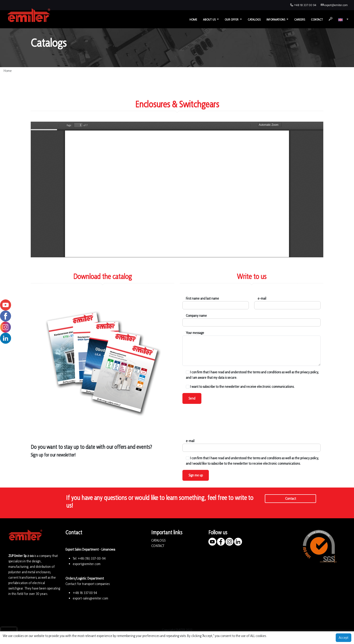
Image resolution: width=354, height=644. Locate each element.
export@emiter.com (336, 5)
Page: (69, 125)
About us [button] (210, 20)
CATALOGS (158, 540)
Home (193, 20)
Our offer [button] (232, 20)
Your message (195, 333)
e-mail (262, 298)
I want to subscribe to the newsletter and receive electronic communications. (240, 387)
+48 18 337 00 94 (305, 5)
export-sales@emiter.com (90, 598)
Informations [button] (276, 20)
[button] (343, 20)
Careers (300, 20)
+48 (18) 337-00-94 (92, 558)
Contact (317, 20)
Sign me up (196, 475)
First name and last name (202, 298)
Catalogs (254, 20)
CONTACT (158, 546)
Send (192, 398)
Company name (196, 316)
